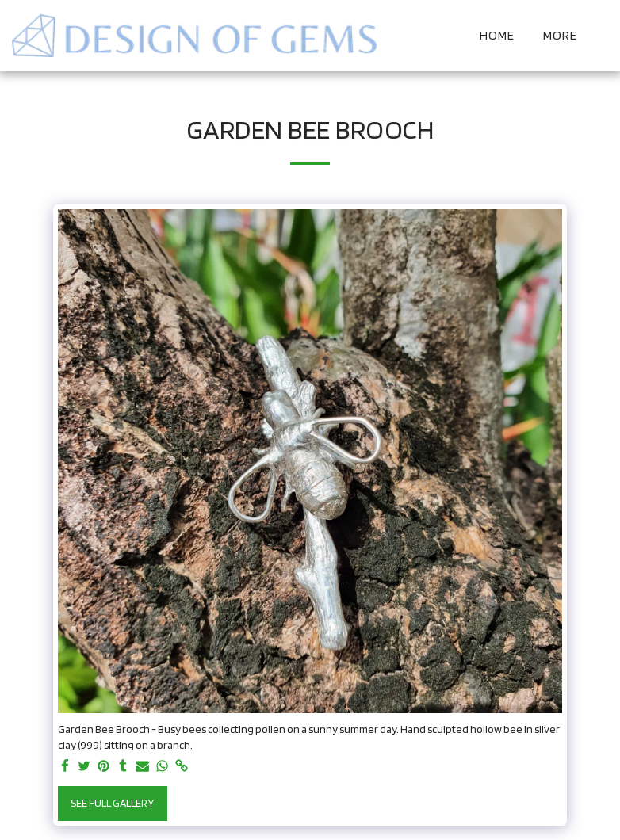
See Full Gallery (112, 803)
